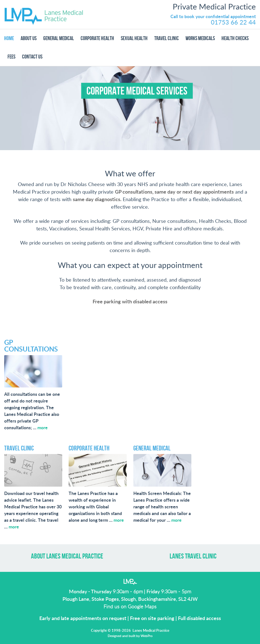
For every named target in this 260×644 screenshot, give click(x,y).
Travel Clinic (19, 448)
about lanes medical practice (67, 556)
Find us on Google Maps (130, 607)
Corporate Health (89, 448)
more (43, 428)
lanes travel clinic (193, 556)
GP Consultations (31, 346)
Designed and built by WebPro (130, 636)
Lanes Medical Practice (44, 14)
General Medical (152, 448)
